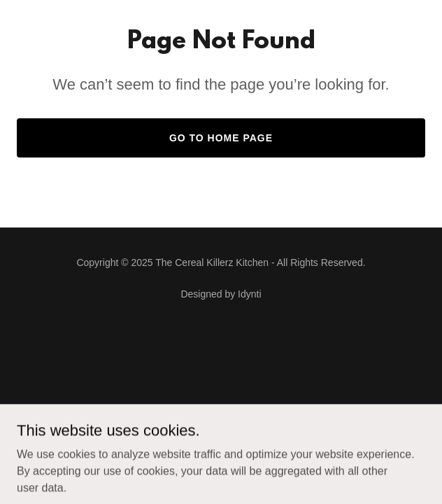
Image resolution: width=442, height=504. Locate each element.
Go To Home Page (221, 138)
